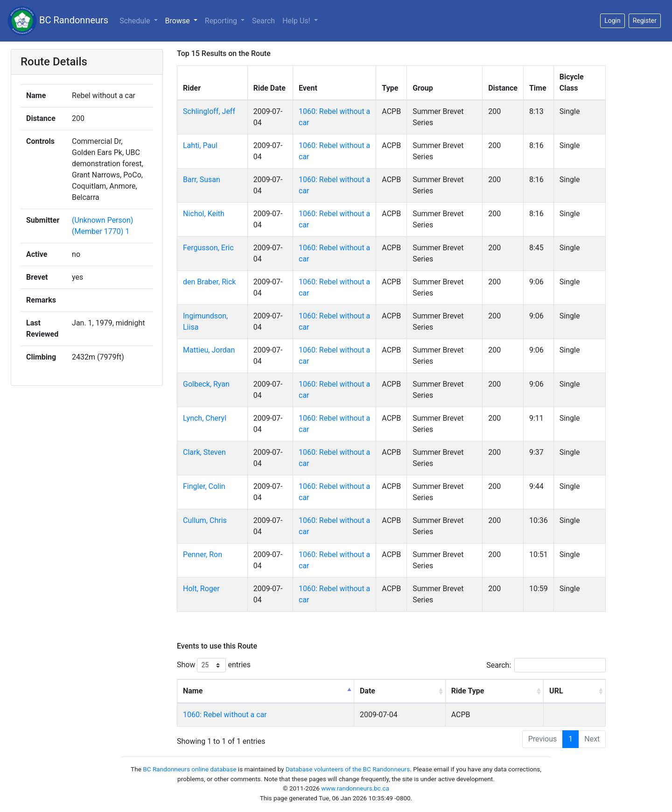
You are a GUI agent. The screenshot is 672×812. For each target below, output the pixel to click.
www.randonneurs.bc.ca (355, 788)
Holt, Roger (201, 589)
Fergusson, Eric (208, 248)
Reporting (222, 21)
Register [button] (645, 21)
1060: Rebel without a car (225, 715)
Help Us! (297, 21)
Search (263, 21)
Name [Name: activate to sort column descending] (193, 691)
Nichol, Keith (204, 214)
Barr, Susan (202, 180)
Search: (546, 665)
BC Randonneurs (58, 21)
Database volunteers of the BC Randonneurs (348, 769)
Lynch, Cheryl (205, 418)
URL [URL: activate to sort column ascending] (556, 691)
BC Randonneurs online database (189, 769)
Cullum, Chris (205, 520)
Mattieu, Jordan (209, 350)
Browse (178, 21)
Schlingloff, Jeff (209, 111)
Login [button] (612, 21)
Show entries (214, 665)
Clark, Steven (204, 452)
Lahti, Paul (200, 145)
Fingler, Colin (204, 486)
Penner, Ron (203, 554)
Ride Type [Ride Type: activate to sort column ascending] (468, 691)
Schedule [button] (136, 21)
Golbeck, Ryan (206, 384)
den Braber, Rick (209, 282)
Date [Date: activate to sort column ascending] (367, 691)
